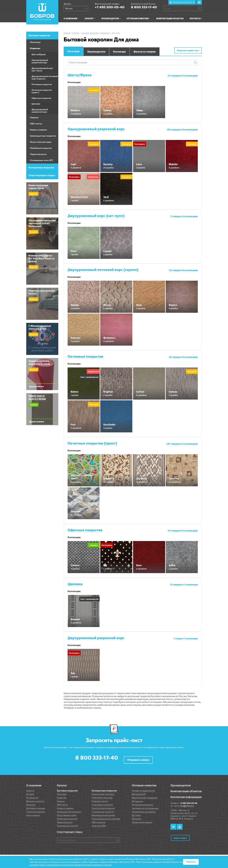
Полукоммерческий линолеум (106, 817)
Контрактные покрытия (104, 789)
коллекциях (190, 76)
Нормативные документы (144, 810)
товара (176, 216)
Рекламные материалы (142, 803)
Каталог (62, 783)
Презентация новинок (142, 820)
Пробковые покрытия (67, 817)
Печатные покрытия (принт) (92, 443)
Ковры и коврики (65, 806)
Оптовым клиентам (144, 783)
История (30, 792)
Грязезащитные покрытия (69, 810)
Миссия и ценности (35, 799)
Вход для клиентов (184, 2)
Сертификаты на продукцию (145, 806)
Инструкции (138, 799)
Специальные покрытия (103, 810)
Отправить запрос (138, 758)
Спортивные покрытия (102, 803)
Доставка (136, 813)
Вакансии (31, 803)
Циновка (75, 584)
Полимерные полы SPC (68, 824)
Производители (181, 783)
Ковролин (62, 796)
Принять (191, 862)
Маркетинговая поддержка (145, 796)
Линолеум (62, 792)
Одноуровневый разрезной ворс (96, 129)
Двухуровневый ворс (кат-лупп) (96, 216)
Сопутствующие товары (70, 830)
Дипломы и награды (36, 806)
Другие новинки (37, 422)
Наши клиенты (33, 813)
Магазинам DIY (139, 792)
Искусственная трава (67, 813)
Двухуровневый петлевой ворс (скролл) (103, 270)
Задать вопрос (180, 834)
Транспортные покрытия (103, 806)
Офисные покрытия (85, 530)
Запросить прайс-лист (188, 50)
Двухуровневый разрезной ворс (96, 638)
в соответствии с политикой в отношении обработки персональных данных (106, 863)
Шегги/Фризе (80, 75)
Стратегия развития (36, 810)
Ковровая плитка (100, 799)
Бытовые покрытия (67, 789)
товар (178, 638)
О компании (34, 783)
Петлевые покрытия (85, 356)
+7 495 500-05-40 (110, 7)
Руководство (32, 796)
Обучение (137, 817)
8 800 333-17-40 (144, 7)
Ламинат (61, 799)
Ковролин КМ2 (99, 824)
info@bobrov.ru (187, 804)
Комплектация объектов (186, 789)
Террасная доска (65, 820)
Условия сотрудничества (143, 789)
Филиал (67, 4)
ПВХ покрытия (99, 820)
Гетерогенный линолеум (103, 792)
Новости (30, 789)
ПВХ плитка (62, 803)
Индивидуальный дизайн (103, 813)
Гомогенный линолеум (102, 796)
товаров (174, 76)
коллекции (191, 584)
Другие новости (36, 386)
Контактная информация (186, 795)
